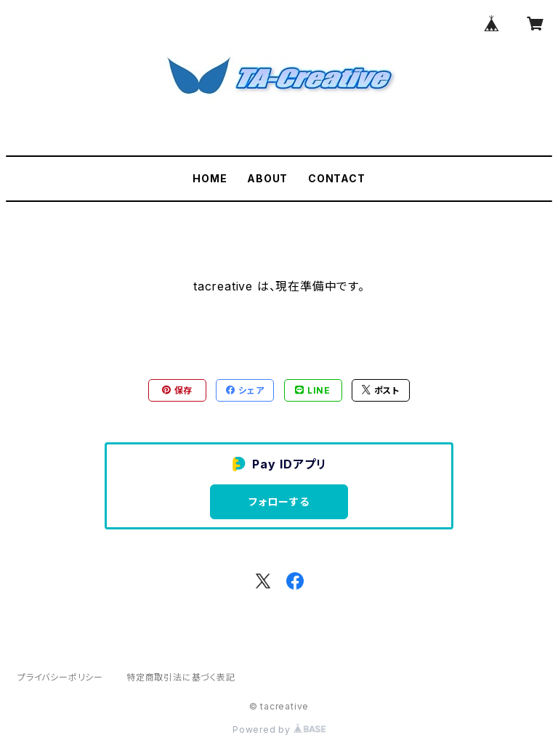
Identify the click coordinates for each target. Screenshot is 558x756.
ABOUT (267, 178)
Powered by (279, 729)
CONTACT (337, 178)
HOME (210, 178)
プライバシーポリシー (60, 677)
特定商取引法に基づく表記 (181, 677)
